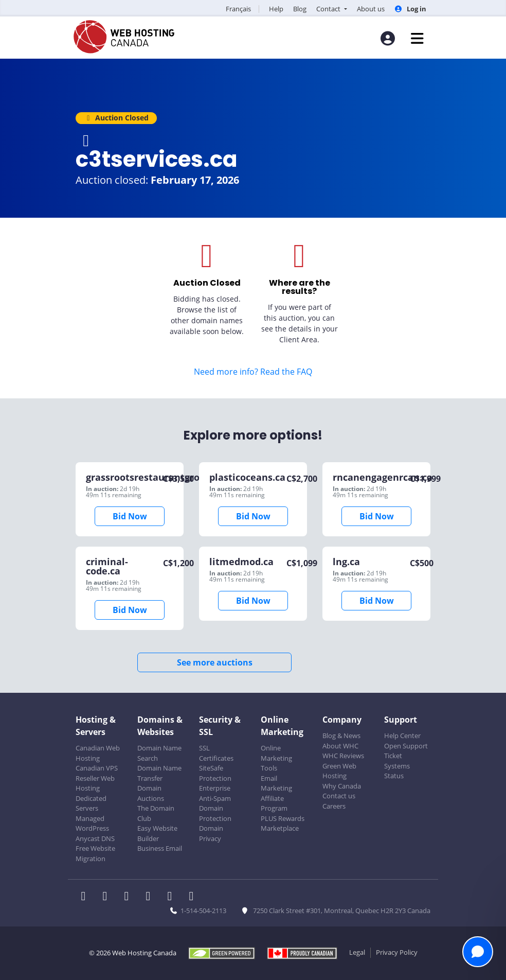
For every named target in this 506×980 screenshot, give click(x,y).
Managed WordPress (92, 824)
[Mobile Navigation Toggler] (417, 38)
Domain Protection (215, 813)
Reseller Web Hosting (95, 783)
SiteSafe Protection (215, 773)
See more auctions (215, 662)
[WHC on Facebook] (86, 897)
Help (276, 9)
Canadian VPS (97, 768)
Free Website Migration (95, 853)
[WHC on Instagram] (151, 897)
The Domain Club (156, 813)
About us (371, 9)
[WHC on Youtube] (173, 897)
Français (238, 9)
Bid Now (130, 516)
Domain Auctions (151, 793)
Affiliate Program (274, 803)
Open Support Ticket (406, 751)
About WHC (340, 746)
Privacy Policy (397, 952)
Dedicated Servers (91, 803)
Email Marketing (276, 783)
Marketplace (280, 828)
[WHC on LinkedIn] (130, 897)
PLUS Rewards (283, 818)
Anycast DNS (95, 838)
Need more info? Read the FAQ (253, 372)
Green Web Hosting (339, 771)
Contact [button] (329, 9)
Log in (410, 9)
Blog (300, 9)
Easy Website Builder (157, 833)
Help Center (402, 736)
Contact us (339, 796)
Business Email (160, 848)
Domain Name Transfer (159, 773)
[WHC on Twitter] (108, 897)
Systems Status (397, 771)
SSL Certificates (216, 753)
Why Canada (342, 786)
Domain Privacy (211, 833)
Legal (357, 952)
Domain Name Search (159, 753)
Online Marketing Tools (276, 758)
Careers (334, 806)
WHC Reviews (343, 756)
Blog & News (341, 736)
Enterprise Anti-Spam (215, 793)
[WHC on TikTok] (193, 897)
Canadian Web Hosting (98, 753)
